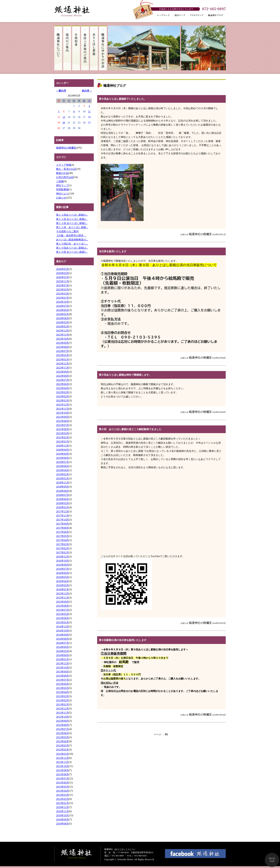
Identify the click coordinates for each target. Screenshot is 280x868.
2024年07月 (62, 306)
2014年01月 (62, 659)
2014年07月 (62, 643)
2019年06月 (62, 466)
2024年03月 (62, 322)
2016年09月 (62, 565)
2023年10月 (62, 339)
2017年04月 (62, 540)
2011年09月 (62, 770)
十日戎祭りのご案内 (67, 231)
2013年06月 (62, 684)
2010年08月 (62, 824)
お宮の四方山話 (65, 177)
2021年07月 (62, 425)
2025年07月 (62, 285)
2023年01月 (62, 359)
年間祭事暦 (62, 189)
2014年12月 (62, 626)
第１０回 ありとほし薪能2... (72, 252)
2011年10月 (62, 766)
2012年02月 (62, 750)
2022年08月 (62, 376)
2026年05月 (62, 269)
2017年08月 (62, 528)
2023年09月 (62, 343)
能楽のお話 (62, 173)
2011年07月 (62, 778)
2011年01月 (62, 803)
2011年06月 (62, 783)
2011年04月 (62, 791)
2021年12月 (62, 405)
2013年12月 (62, 663)
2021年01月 (62, 441)
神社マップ (62, 185)
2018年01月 (62, 507)
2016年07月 (62, 569)
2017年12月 (62, 511)
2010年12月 (62, 807)
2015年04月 (62, 618)
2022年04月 (62, 388)
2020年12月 (62, 446)
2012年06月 (62, 733)
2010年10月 (62, 815)
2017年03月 (62, 544)
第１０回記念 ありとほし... (72, 244)
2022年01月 (62, 400)
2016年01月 (62, 589)
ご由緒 (60, 181)
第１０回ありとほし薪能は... (72, 248)
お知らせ (61, 198)
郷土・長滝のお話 (66, 169)
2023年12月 (62, 331)
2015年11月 (62, 598)
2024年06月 (62, 310)
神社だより (62, 194)
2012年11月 (62, 713)
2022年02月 (62, 396)
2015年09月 (62, 602)
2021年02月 (62, 437)
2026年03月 (62, 273)
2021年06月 (62, 429)
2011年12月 (62, 758)
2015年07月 (62, 610)
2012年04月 (62, 741)
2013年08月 (62, 676)
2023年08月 (62, 347)
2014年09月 (62, 635)
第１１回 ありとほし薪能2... (72, 219)
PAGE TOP (272, 860)
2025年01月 (62, 298)
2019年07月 (62, 462)
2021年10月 (62, 413)
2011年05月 (62, 787)
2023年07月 (62, 351)
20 (64, 123)
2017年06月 (62, 532)
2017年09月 (62, 524)
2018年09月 (62, 487)
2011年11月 (62, 762)
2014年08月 (62, 639)
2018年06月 (62, 499)
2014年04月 (62, 655)
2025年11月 (62, 281)
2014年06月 (62, 647)
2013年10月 (62, 668)
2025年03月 (62, 294)
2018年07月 (62, 495)
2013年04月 (62, 692)
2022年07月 (62, 380)
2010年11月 (62, 811)
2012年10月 (62, 717)
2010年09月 (62, 819)
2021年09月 (62, 417)
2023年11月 (62, 335)
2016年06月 (62, 573)
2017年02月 (62, 548)
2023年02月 (62, 355)
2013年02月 (62, 700)
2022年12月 (62, 364)
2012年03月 (62, 745)
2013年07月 (62, 680)
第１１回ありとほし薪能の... (72, 215)
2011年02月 (62, 799)
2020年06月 (62, 450)
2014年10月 (62, 631)
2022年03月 (62, 392)
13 (64, 117)
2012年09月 (62, 721)
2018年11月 (62, 483)
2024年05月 (62, 314)
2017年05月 (62, 536)
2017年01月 (62, 552)
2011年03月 (62, 795)
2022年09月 (62, 372)
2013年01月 (62, 704)
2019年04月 (62, 470)
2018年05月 (62, 503)
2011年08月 (62, 774)
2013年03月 (62, 696)
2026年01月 (62, 277)
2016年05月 (62, 577)
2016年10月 (62, 561)
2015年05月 (62, 614)
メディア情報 (64, 165)
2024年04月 (62, 318)
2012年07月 (62, 729)
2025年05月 (62, 290)
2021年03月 (62, 433)
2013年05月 (62, 688)
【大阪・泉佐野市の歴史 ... (71, 235)
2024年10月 (62, 302)
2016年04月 (62, 581)
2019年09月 (62, 454)
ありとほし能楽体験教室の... (72, 240)
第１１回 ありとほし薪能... (72, 227)
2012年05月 (62, 737)
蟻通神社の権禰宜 (66, 148)
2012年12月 (62, 709)
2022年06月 (62, 384)
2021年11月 (62, 409)
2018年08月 (62, 491)
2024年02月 (62, 326)
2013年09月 (62, 672)
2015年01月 (62, 622)
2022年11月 (62, 368)
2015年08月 (62, 606)
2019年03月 (62, 474)
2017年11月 (62, 516)
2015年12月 (62, 593)
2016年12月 (62, 557)
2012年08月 (62, 725)
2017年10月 (62, 520)
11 (89, 111)
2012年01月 (62, 754)
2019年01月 (62, 478)
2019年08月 (62, 458)
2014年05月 (62, 651)
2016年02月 (62, 585)
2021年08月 (62, 421)
